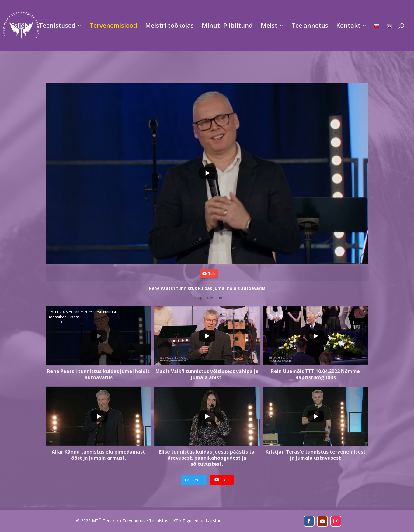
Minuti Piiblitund (227, 26)
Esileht (21, 26)
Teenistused (57, 26)
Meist (269, 26)
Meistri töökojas (169, 26)
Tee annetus (310, 26)
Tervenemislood (113, 26)
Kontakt (348, 26)
